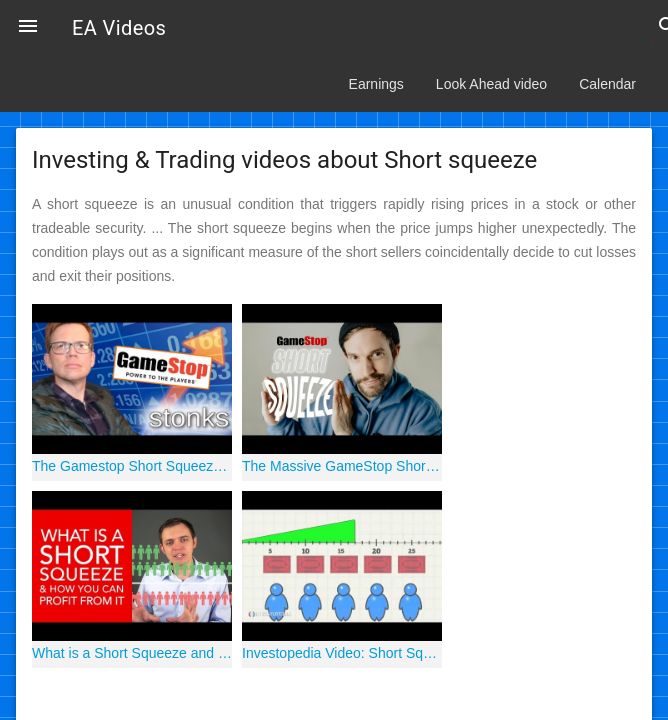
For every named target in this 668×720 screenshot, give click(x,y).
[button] (28, 28)
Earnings (376, 84)
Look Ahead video (491, 84)
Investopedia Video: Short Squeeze (342, 653)
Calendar (607, 84)
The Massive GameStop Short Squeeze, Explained (342, 466)
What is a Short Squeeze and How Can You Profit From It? (132, 653)
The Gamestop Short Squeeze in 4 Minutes (132, 466)
